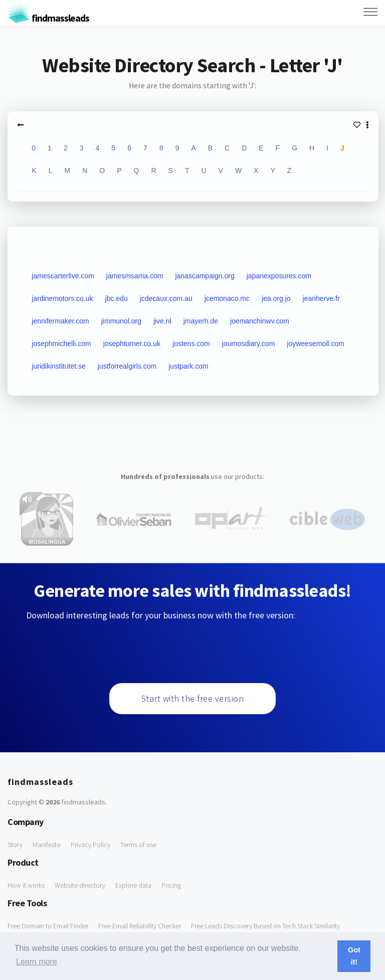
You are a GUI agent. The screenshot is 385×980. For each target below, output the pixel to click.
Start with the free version (193, 698)
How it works (26, 885)
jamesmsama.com (135, 276)
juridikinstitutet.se (58, 366)
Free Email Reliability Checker (140, 926)
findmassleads (48, 18)
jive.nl (162, 321)
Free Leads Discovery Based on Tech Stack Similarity (265, 926)
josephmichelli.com (61, 344)
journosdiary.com (249, 344)
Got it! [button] (354, 956)
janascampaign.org (205, 276)
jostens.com (191, 344)
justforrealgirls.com (127, 366)
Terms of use (138, 845)
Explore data (133, 885)
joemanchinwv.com (260, 321)
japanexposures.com (279, 276)
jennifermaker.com (60, 321)
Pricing (171, 885)
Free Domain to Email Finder (48, 926)
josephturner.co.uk (132, 344)
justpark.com (188, 366)
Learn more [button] (37, 962)
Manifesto (47, 845)
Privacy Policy (90, 845)
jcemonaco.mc (227, 298)
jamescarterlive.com (63, 276)
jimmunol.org (121, 321)
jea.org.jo (276, 298)
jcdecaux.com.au (166, 298)
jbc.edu (117, 298)
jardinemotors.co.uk (62, 298)
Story (15, 845)
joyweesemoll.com (315, 344)
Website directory (80, 885)
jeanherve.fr (321, 298)
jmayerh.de (201, 321)
